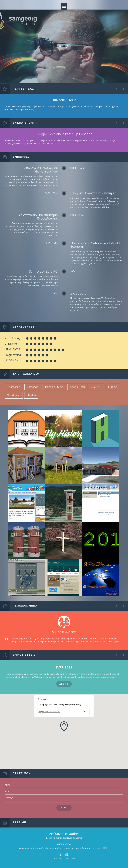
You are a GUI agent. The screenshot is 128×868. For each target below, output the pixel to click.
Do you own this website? (49, 712)
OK (84, 712)
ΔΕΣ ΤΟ (64, 684)
